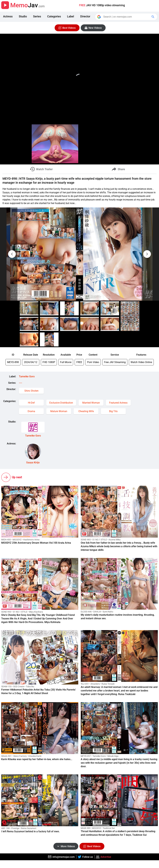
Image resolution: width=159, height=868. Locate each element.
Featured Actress (118, 403)
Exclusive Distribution (61, 403)
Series (37, 16)
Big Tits (113, 411)
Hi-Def (31, 403)
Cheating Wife (86, 411)
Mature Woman (59, 411)
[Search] (126, 17)
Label (71, 16)
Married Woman (91, 403)
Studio (23, 16)
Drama (31, 411)
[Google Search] (153, 17)
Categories (54, 16)
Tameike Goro (27, 376)
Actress (8, 16)
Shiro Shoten (31, 391)
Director (85, 16)
